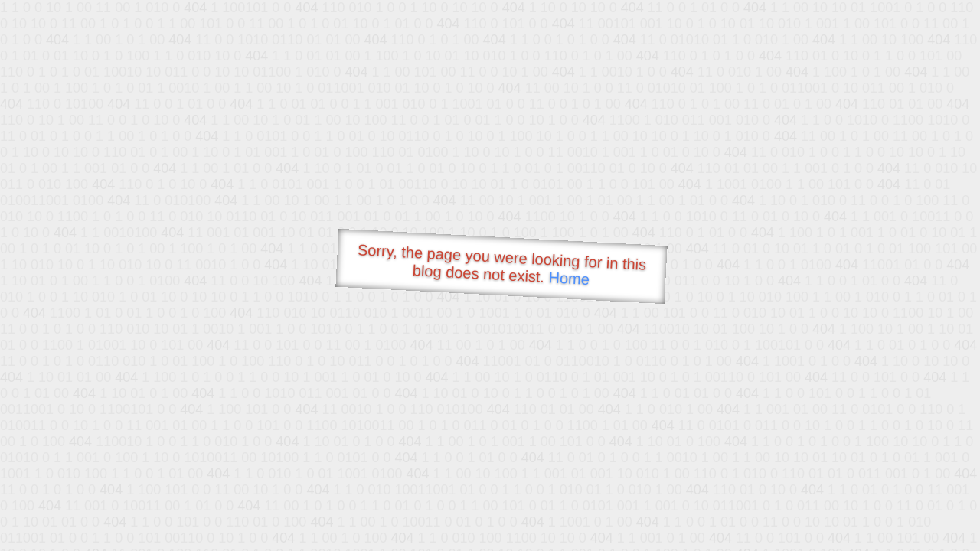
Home (569, 278)
